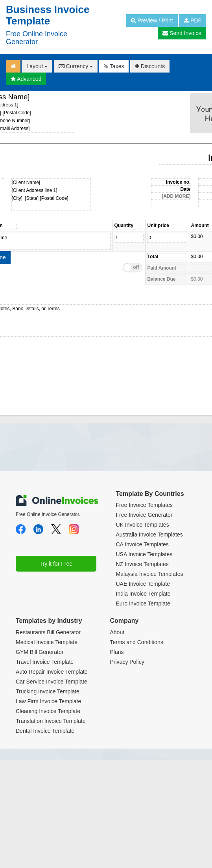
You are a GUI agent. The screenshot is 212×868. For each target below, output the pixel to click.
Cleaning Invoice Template (48, 711)
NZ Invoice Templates (142, 564)
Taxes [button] (114, 66)
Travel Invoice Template (45, 662)
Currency (76, 66)
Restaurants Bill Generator (48, 632)
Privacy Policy (127, 662)
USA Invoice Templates (144, 554)
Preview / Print (152, 20)
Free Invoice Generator (144, 515)
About (117, 632)
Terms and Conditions (137, 642)
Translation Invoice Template (51, 721)
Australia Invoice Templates (149, 535)
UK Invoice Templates (143, 525)
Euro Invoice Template (143, 604)
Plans (117, 652)
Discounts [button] (150, 66)
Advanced (26, 79)
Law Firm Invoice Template (48, 701)
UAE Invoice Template (143, 584)
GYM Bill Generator (40, 652)
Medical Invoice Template (47, 642)
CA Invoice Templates (142, 544)
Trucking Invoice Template (48, 691)
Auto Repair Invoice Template (52, 672)
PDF (193, 20)
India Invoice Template (143, 594)
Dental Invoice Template (45, 731)
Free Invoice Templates (144, 505)
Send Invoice (182, 33)
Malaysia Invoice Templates (150, 574)
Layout (37, 66)
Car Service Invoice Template (52, 682)
